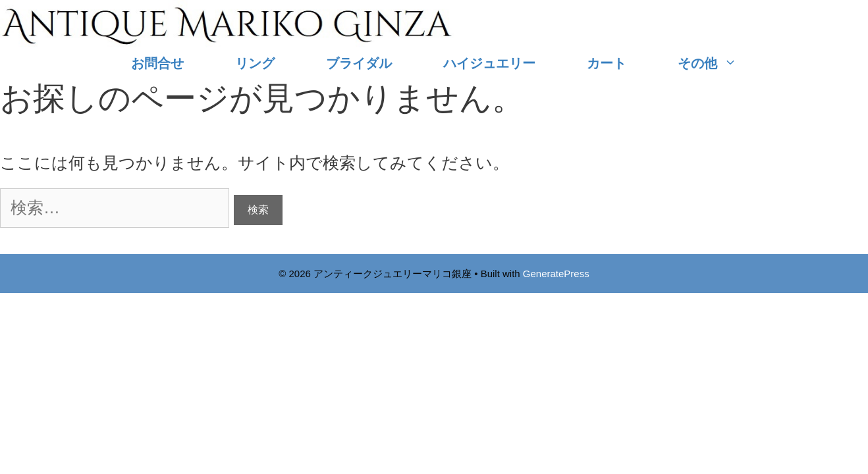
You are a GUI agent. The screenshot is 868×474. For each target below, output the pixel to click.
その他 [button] (720, 64)
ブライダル (359, 63)
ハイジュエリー (489, 63)
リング (255, 63)
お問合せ (157, 63)
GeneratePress (556, 274)
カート (607, 63)
